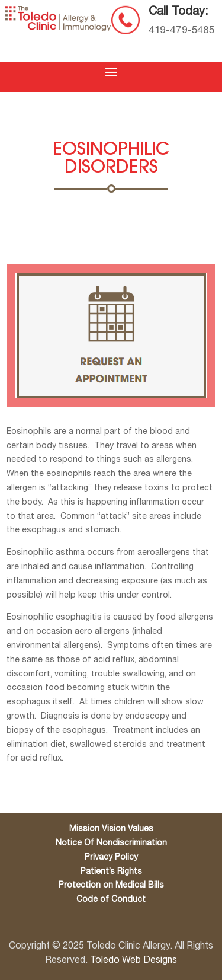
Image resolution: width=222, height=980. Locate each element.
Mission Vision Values (111, 829)
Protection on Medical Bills (111, 885)
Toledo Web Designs (133, 960)
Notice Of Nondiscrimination (111, 843)
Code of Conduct (111, 900)
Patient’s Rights (111, 872)
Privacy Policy (111, 858)
